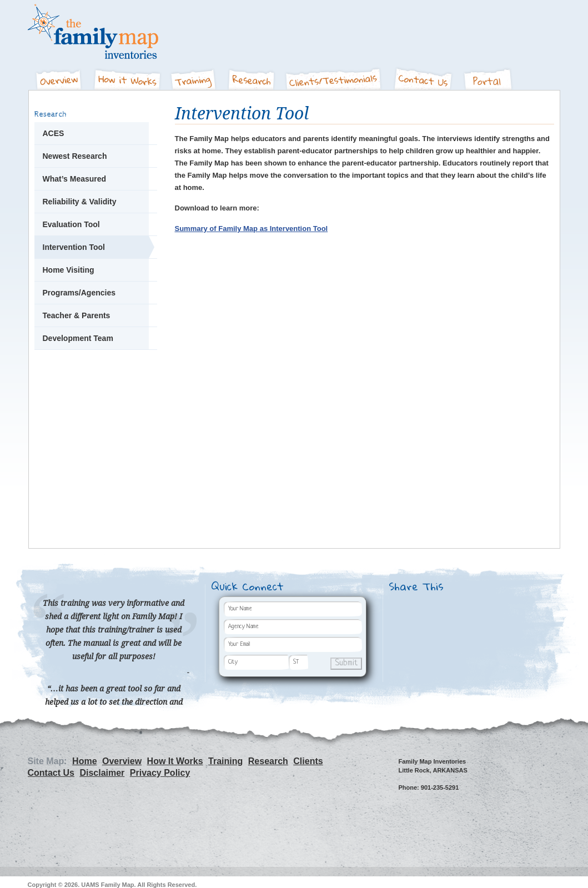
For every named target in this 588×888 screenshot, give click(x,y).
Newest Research (75, 156)
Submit (346, 663)
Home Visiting (69, 270)
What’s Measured (75, 179)
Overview (58, 75)
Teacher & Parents (77, 315)
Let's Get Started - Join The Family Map (96, 398)
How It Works (127, 75)
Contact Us (424, 75)
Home (84, 761)
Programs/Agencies (79, 293)
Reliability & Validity (80, 202)
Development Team (78, 338)
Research (252, 75)
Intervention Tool (74, 247)
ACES (54, 133)
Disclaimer (102, 773)
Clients (335, 75)
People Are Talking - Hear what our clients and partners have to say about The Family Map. (96, 470)
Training (195, 75)
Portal (489, 75)
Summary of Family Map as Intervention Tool (252, 229)
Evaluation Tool (71, 224)
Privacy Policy (160, 773)
